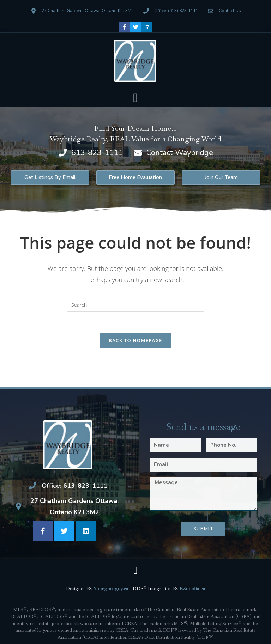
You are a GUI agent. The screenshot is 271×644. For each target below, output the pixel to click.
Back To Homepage (135, 340)
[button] (135, 98)
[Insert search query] (135, 305)
